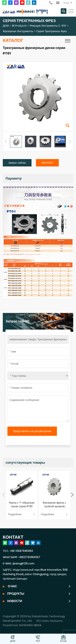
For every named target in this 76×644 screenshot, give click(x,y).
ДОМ (6, 26)
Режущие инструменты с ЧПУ (48, 26)
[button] (70, 142)
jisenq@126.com (24, 563)
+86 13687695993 (21, 551)
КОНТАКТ (47, 163)
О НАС (12, 586)
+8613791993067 (29, 557)
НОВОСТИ (15, 601)
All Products (19, 26)
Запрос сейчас (17, 163)
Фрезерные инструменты (18, 31)
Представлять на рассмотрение (32, 431)
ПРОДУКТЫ (16, 594)
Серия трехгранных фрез (52, 31)
